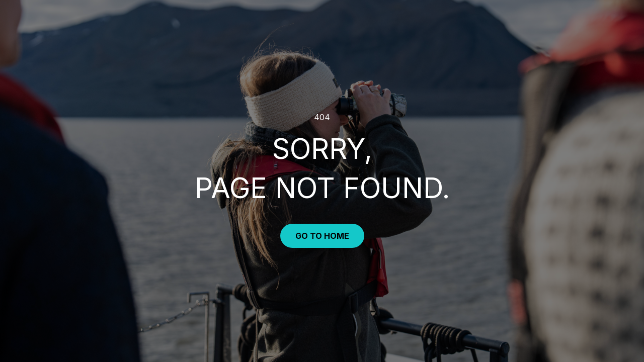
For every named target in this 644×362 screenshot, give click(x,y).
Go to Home (322, 236)
